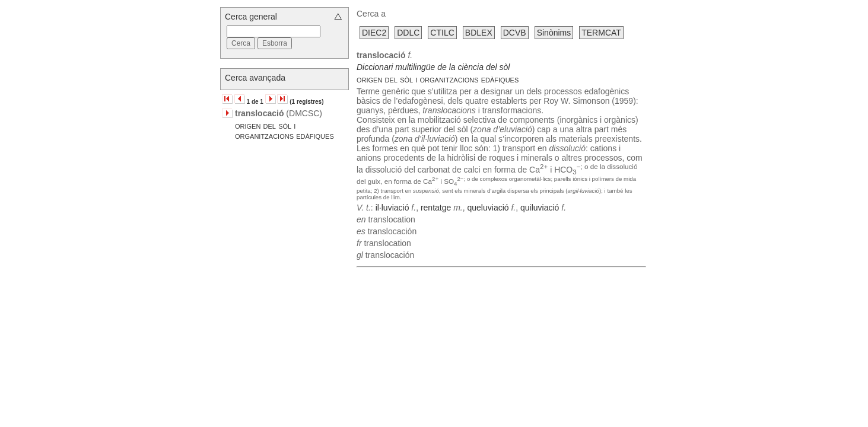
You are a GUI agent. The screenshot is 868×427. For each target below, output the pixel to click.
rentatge (436, 208)
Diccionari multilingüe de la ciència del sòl (433, 67)
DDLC (408, 33)
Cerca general (251, 17)
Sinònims (554, 33)
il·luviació (392, 208)
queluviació (488, 208)
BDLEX (479, 33)
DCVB (515, 33)
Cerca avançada (255, 78)
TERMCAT (601, 33)
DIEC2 (374, 33)
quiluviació (540, 208)
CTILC (442, 33)
